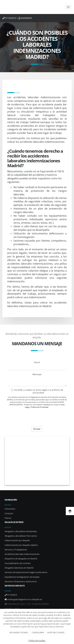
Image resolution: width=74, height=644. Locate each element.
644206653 (25, 18)
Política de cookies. (37, 640)
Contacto (9, 513)
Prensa (8, 518)
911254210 (9, 18)
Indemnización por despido (17, 540)
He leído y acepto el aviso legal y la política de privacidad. (37, 391)
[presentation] (31, 416)
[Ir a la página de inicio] (2, 7)
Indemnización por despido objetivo (21, 545)
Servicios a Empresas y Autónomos (21, 581)
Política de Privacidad (40, 407)
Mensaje (37, 374)
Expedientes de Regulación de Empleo (22, 577)
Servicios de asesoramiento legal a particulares (26, 572)
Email (37, 362)
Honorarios (10, 509)
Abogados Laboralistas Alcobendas (21, 531)
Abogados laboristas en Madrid (19, 568)
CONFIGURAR (38, 632)
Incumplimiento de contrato (18, 563)
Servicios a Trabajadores (16, 550)
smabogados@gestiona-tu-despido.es (23, 599)
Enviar (37, 429)
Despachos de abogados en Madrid (21, 559)
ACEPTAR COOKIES (56, 632)
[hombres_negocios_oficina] (37, 461)
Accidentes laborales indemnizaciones (22, 554)
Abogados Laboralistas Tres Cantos (21, 536)
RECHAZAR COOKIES (19, 632)
